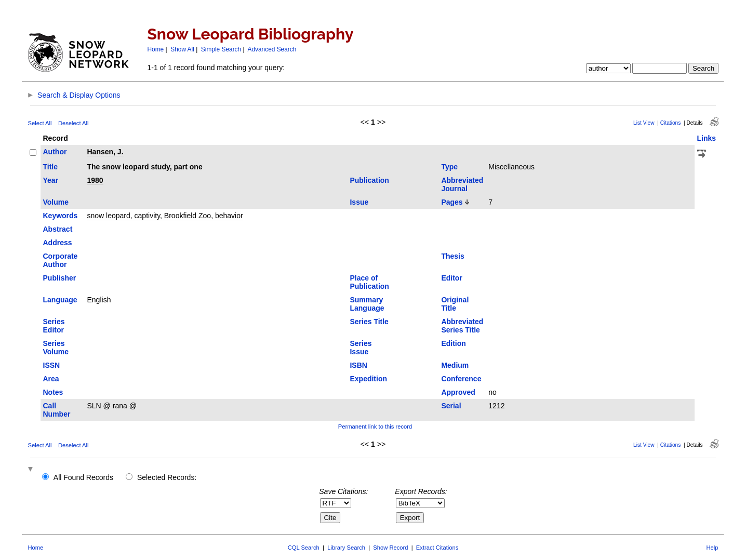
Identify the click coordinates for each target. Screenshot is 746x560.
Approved (458, 392)
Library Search (346, 548)
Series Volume (56, 348)
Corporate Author (61, 260)
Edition (453, 343)
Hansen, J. (105, 152)
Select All (40, 123)
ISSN (52, 365)
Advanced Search (272, 49)
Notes (53, 392)
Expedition (368, 379)
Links (707, 138)
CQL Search (304, 548)
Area (51, 379)
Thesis (452, 256)
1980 (95, 180)
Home (156, 49)
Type (449, 167)
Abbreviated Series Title (462, 326)
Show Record (390, 548)
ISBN (358, 365)
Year (51, 180)
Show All (182, 49)
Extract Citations (437, 548)
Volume (56, 202)
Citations (671, 123)
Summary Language (367, 304)
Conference (461, 379)
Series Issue (361, 348)
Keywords (61, 216)
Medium (455, 365)
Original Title (455, 304)
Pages (452, 202)
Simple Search (221, 49)
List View (644, 123)
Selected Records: (167, 477)
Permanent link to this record (375, 426)
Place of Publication (369, 282)
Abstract (58, 229)
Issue (359, 202)
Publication (369, 180)
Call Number (57, 410)
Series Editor (54, 326)
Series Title (369, 322)
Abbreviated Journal (462, 184)
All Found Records (83, 477)
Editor (451, 278)
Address (58, 243)
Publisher (60, 278)
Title (51, 167)
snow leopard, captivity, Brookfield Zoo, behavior (165, 216)
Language (60, 300)
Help (712, 548)
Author (55, 152)
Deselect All (73, 123)
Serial (451, 406)
